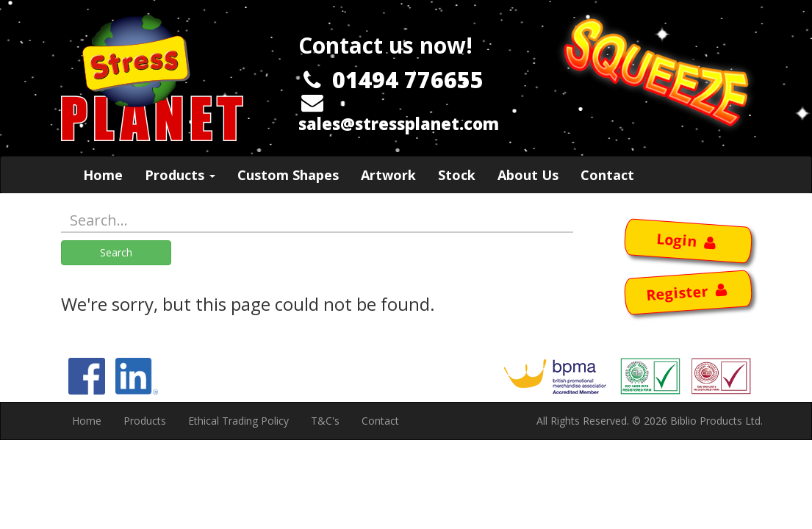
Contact (607, 175)
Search (116, 252)
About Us (528, 175)
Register (688, 293)
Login (688, 240)
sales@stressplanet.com (399, 123)
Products (180, 175)
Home (103, 175)
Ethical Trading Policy (238, 421)
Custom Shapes (288, 175)
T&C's (325, 421)
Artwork (388, 175)
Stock (457, 175)
